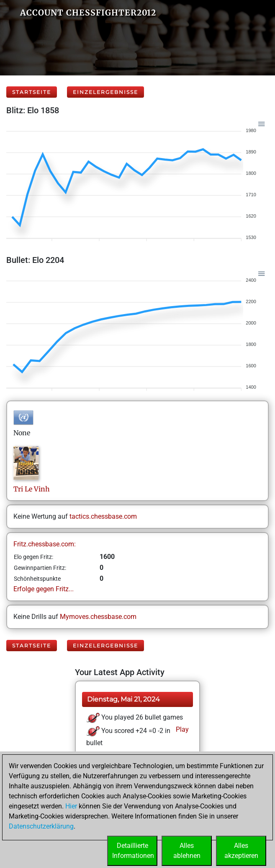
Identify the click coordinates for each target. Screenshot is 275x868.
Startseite (32, 92)
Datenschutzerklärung (41, 826)
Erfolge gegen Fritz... (44, 589)
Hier (71, 806)
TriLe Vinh (32, 489)
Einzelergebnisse (105, 92)
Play (181, 729)
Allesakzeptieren (241, 851)
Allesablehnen (187, 851)
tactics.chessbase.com (103, 516)
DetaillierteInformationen (133, 851)
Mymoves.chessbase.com (98, 617)
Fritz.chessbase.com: (45, 544)
